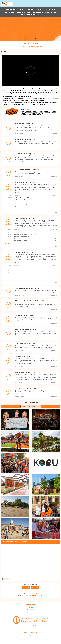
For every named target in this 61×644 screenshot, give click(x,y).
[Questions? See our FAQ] (36, 593)
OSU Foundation (31, 612)
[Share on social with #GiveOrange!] (30, 561)
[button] (37, 588)
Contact (31, 607)
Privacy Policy (30, 610)
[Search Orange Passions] (31, 406)
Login (30, 635)
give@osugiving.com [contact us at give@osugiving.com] (37, 595)
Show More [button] (7, 209)
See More (6, 579)
